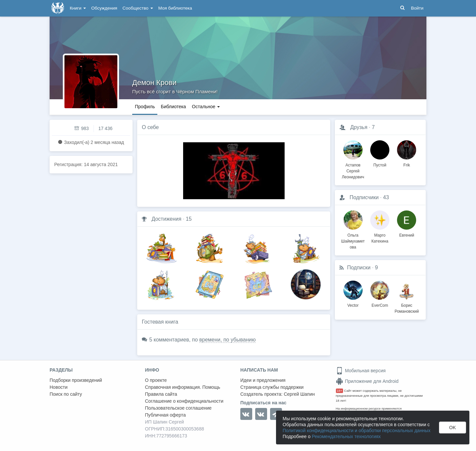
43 (386, 197)
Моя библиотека (175, 8)
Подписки (359, 268)
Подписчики (364, 197)
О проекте (156, 380)
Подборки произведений (76, 380)
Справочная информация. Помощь (183, 387)
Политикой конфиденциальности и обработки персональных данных (357, 430)
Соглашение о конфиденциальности (184, 401)
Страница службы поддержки (272, 387)
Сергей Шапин (299, 394)
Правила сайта (161, 394)
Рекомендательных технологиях (346, 436)
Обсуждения (104, 8)
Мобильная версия (361, 371)
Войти (417, 8)
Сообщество (138, 8)
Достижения (166, 219)
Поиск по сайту (66, 394)
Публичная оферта (166, 415)
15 (189, 219)
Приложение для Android (367, 381)
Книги (78, 8)
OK (453, 428)
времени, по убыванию (228, 340)
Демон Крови (154, 83)
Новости (59, 387)
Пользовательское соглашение (178, 408)
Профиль (145, 107)
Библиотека (173, 107)
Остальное (206, 107)
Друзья (359, 127)
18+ (340, 391)
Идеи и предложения (263, 380)
